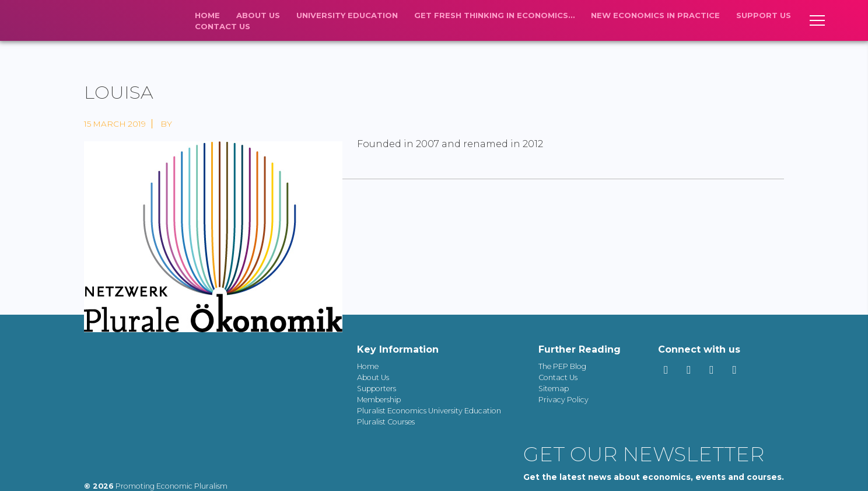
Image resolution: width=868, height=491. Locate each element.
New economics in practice (655, 15)
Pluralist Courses (386, 422)
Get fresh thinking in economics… (494, 15)
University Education (347, 15)
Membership (379, 400)
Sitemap (554, 389)
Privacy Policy (563, 400)
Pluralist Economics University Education (429, 411)
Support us (764, 15)
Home (207, 15)
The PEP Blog (562, 366)
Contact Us (223, 26)
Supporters (377, 389)
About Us (258, 15)
